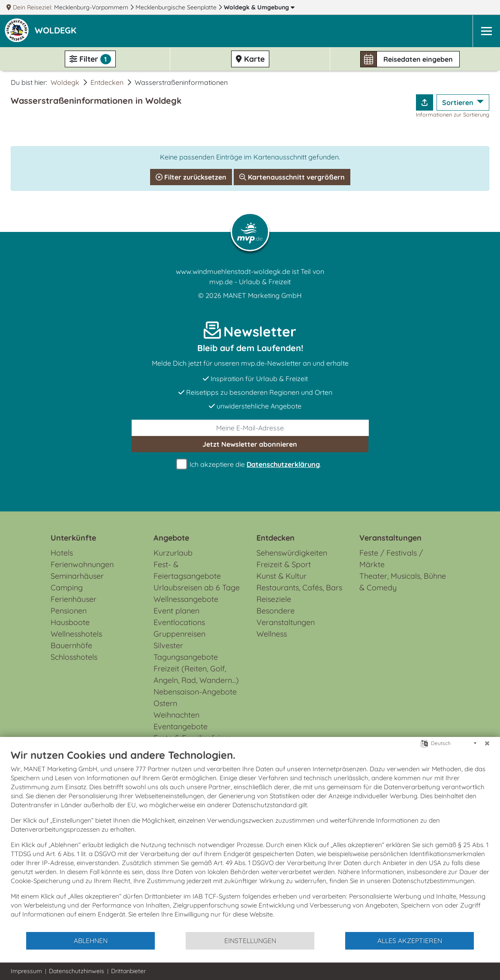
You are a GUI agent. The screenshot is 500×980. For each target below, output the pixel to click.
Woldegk (259, 7)
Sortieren (459, 102)
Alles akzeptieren (410, 941)
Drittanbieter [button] (128, 971)
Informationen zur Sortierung (453, 114)
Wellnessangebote (186, 599)
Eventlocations (179, 622)
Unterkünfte (73, 538)
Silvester (168, 645)
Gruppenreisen (179, 634)
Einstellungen (250, 941)
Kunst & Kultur (282, 576)
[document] (250, 840)
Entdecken (107, 82)
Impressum (26, 971)
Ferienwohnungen (82, 564)
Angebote (171, 538)
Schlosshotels (74, 657)
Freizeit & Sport (284, 564)
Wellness (272, 634)
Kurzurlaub (173, 553)
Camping (67, 588)
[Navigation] (486, 31)
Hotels (62, 553)
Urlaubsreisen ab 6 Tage (197, 588)
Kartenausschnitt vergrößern (292, 177)
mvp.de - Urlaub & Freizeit (250, 282)
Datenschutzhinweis (77, 971)
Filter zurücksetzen (191, 177)
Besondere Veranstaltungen (286, 616)
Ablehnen (91, 941)
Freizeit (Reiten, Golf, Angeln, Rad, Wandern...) (196, 674)
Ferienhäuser (74, 599)
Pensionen (69, 611)
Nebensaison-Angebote (195, 692)
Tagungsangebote (186, 657)
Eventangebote (181, 726)
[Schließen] (487, 743)
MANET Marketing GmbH (262, 295)
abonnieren (250, 444)
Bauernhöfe (71, 645)
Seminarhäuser (77, 576)
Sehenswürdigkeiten (292, 553)
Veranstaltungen (390, 538)
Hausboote (70, 622)
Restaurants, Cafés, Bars (299, 588)
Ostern (165, 703)
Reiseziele (274, 599)
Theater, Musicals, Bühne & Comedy (403, 582)
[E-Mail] (250, 428)
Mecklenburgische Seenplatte (177, 7)
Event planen (176, 611)
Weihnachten (176, 715)
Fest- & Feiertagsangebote (187, 570)
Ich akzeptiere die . (250, 464)
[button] (57, 31)
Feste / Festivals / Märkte (391, 559)
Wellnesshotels (76, 634)
